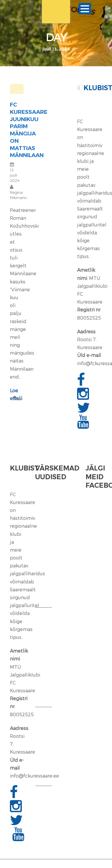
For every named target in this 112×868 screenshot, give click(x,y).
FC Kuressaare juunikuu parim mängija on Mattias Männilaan (29, 130)
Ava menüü (85, 9)
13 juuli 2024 (15, 175)
